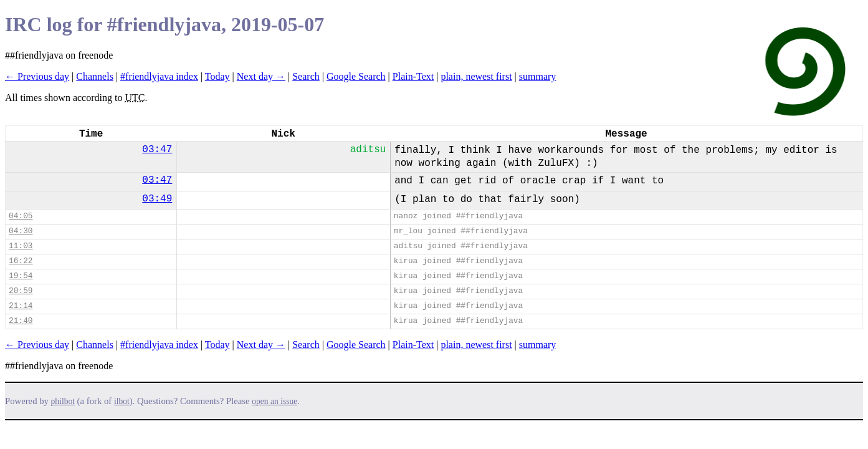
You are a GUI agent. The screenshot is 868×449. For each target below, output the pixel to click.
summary (538, 76)
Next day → (261, 76)
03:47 (157, 150)
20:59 (21, 291)
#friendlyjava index (159, 76)
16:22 (21, 261)
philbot (63, 401)
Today (217, 76)
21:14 (21, 306)
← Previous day (37, 76)
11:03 (21, 246)
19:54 (21, 276)
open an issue (274, 401)
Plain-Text (413, 76)
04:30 (21, 231)
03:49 (157, 199)
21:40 (21, 321)
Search (306, 76)
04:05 (21, 216)
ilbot (122, 401)
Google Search (356, 76)
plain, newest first (476, 76)
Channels (95, 76)
